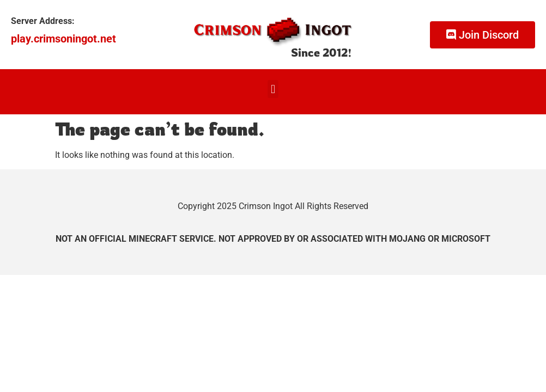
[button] (273, 89)
